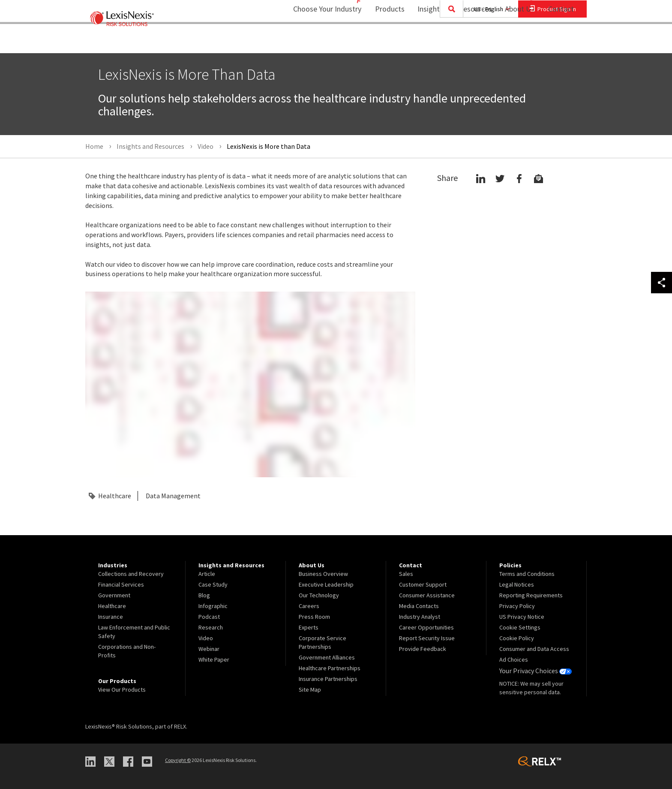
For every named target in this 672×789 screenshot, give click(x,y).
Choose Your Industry (316, 41)
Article (207, 574)
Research (211, 627)
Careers (309, 606)
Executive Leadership (326, 584)
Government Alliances (327, 657)
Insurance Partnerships (328, 679)
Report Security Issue (427, 638)
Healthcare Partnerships (330, 668)
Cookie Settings (520, 627)
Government (114, 595)
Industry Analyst (420, 617)
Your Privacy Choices (533, 670)
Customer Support (423, 584)
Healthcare (115, 496)
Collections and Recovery (131, 574)
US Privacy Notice (522, 617)
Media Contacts (419, 606)
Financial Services (121, 584)
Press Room (314, 617)
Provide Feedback (423, 649)
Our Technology (319, 595)
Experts (309, 627)
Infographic (213, 606)
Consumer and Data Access (534, 649)
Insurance (111, 617)
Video (206, 638)
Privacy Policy (517, 606)
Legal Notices (517, 584)
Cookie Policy (517, 638)
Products (384, 41)
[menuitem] (384, 41)
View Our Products (122, 690)
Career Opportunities (426, 627)
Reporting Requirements (531, 595)
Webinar (209, 649)
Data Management (173, 496)
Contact (561, 41)
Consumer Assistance (427, 595)
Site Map (310, 690)
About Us (514, 41)
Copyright (178, 760)
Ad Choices (514, 660)
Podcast (209, 617)
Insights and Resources (449, 41)
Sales (406, 574)
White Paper (214, 660)
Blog (204, 595)
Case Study (213, 584)
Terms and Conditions (527, 574)
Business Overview (323, 574)
